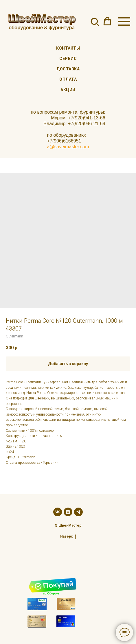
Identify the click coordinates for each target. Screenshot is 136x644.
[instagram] (68, 512)
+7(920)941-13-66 (87, 118)
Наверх (68, 537)
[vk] (58, 512)
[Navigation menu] (124, 22)
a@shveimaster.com (68, 147)
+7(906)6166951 (64, 141)
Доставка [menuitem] (68, 69)
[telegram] (78, 512)
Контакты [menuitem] (68, 48)
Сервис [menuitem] (68, 59)
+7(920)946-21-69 (87, 124)
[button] (95, 21)
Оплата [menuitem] (68, 79)
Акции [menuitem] (68, 90)
